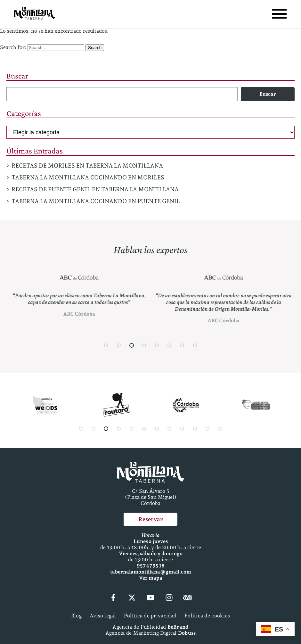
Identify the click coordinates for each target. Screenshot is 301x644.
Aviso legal (103, 616)
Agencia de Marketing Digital (151, 633)
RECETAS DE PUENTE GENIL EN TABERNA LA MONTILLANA (95, 189)
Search (95, 48)
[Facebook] (113, 598)
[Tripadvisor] (188, 598)
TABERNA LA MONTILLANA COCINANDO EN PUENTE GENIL (96, 201)
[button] (106, 345)
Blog (76, 616)
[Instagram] (169, 598)
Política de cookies (207, 616)
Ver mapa (151, 578)
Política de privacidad (150, 616)
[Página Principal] (34, 14)
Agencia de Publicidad (150, 627)
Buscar (17, 76)
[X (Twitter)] (132, 598)
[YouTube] (150, 598)
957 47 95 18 (151, 566)
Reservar (151, 519)
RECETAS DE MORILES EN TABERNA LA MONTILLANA (87, 165)
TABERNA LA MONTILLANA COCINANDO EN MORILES (88, 177)
